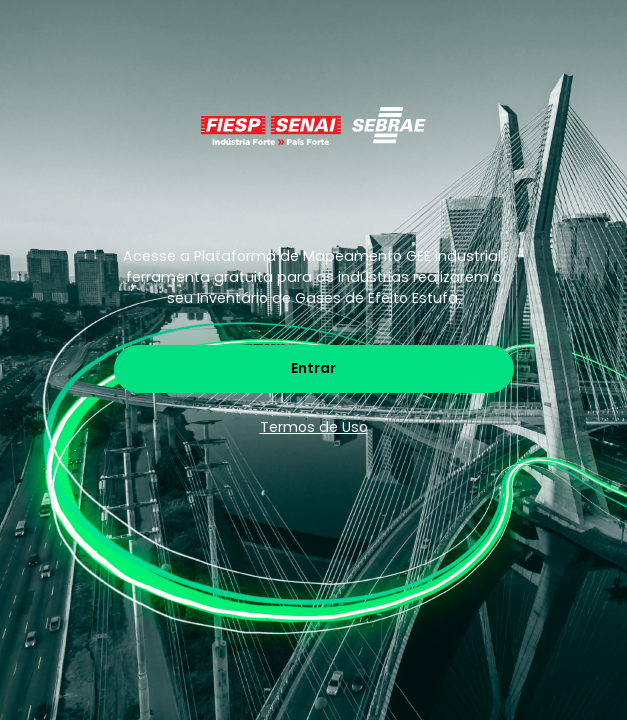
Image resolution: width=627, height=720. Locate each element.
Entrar (313, 368)
